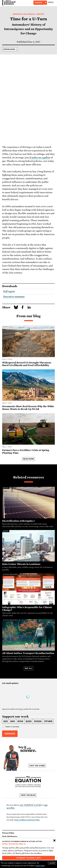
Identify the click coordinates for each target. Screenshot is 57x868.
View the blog (28, 795)
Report (41, 14)
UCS (21, 709)
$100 (20, 721)
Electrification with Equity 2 (18, 521)
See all (28, 668)
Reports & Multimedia (24, 14)
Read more (29, 459)
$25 (6, 721)
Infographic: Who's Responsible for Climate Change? (27, 609)
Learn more (40, 866)
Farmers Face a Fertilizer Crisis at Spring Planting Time (26, 452)
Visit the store (37, 766)
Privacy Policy (8, 833)
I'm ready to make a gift (28, 858)
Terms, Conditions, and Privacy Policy (27, 820)
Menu (51, 2)
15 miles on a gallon (40, 158)
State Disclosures (10, 836)
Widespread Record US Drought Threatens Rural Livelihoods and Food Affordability (27, 364)
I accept (52, 863)
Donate (39, 3)
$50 (13, 721)
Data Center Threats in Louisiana (21, 564)
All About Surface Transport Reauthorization (28, 653)
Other (48, 721)
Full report (9, 291)
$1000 (38, 721)
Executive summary (14, 297)
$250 (29, 721)
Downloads (9, 49)
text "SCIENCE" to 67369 (30, 805)
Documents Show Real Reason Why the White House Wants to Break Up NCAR (28, 408)
